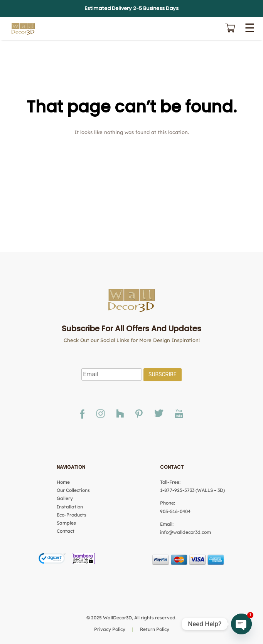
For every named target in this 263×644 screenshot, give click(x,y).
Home (63, 482)
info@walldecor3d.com (185, 532)
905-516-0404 (175, 511)
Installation (70, 507)
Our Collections (73, 490)
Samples (66, 523)
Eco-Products (72, 515)
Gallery (65, 498)
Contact (66, 531)
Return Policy (155, 629)
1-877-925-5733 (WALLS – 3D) (192, 490)
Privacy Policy (110, 629)
